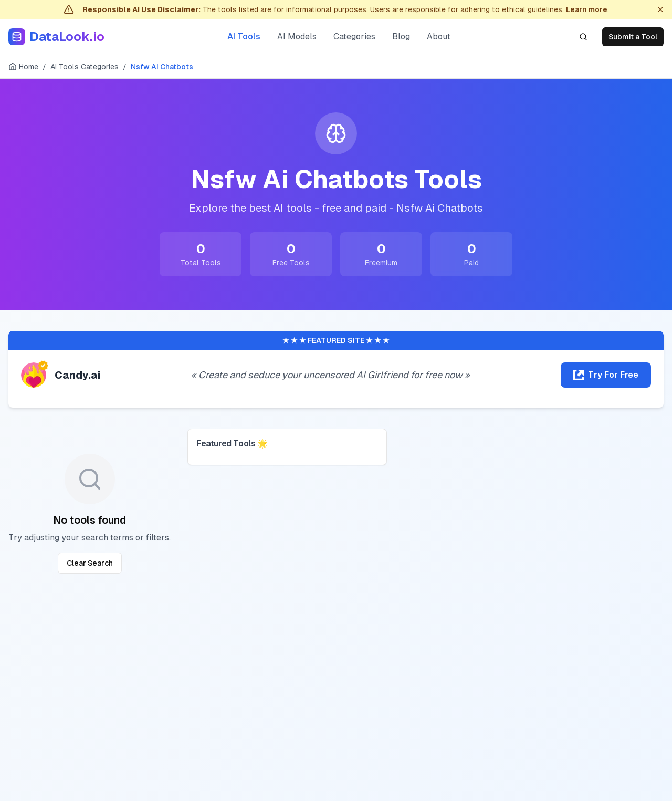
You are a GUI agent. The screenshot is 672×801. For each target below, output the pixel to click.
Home (23, 67)
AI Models (297, 37)
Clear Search (90, 563)
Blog (401, 37)
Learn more (587, 9)
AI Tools (244, 37)
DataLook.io (67, 37)
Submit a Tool (633, 37)
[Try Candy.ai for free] (606, 375)
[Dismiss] (660, 9)
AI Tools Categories (85, 67)
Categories (354, 37)
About (439, 37)
